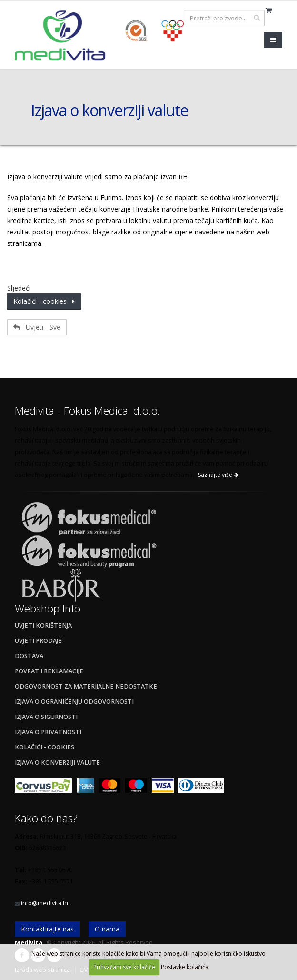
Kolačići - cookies (44, 301)
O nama (107, 929)
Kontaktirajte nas (47, 929)
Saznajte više (218, 475)
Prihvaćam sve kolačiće (124, 967)
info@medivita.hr (45, 903)
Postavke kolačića (185, 967)
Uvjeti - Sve (37, 327)
